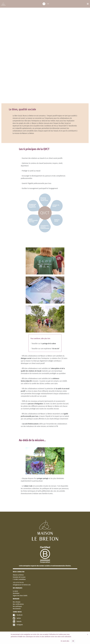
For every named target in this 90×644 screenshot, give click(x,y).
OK (73, 641)
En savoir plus (65, 641)
